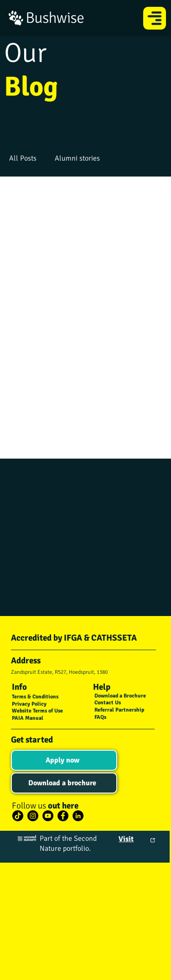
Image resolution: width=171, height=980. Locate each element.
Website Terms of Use (37, 711)
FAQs (100, 717)
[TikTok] (18, 816)
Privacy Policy (29, 704)
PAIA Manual (28, 718)
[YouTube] (48, 816)
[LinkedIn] (78, 816)
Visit (126, 839)
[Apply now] (64, 760)
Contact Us (108, 703)
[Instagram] (33, 816)
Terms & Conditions (35, 697)
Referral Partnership (119, 710)
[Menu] (155, 18)
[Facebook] (63, 816)
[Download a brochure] (64, 783)
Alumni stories (77, 158)
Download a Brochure (120, 696)
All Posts (23, 158)
